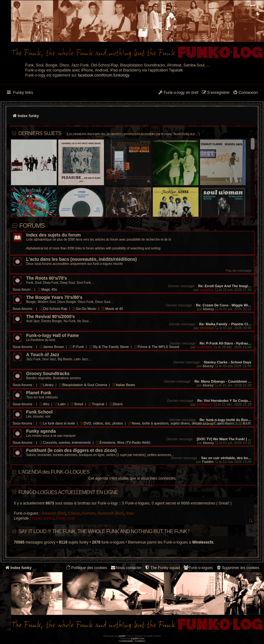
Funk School (39, 412)
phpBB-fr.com (138, 638)
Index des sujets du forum (53, 235)
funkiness (205, 347)
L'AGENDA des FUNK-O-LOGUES (54, 472)
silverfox (207, 290)
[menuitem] (245, 93)
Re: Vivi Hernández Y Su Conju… (224, 401)
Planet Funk (39, 393)
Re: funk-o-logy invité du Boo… (226, 420)
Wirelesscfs (203, 542)
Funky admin (43, 518)
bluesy (208, 309)
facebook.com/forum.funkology (104, 75)
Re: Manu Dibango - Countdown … (223, 381)
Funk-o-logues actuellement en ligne (68, 492)
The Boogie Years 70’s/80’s (54, 297)
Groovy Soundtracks (48, 374)
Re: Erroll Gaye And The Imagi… (225, 286)
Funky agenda (41, 431)
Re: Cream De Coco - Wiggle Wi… (224, 305)
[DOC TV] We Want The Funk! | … (224, 439)
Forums (32, 225)
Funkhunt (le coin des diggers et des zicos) (71, 450)
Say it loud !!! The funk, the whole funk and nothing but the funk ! (104, 531)
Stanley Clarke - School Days (227, 362)
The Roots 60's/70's (47, 278)
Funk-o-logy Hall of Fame (52, 336)
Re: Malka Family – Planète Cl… (225, 324)
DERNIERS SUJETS (109, 133)
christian (207, 328)
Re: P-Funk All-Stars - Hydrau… (225, 343)
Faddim (208, 462)
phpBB (122, 636)
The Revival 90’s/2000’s (51, 317)
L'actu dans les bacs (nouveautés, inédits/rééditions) (81, 259)
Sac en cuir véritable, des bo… (226, 458)
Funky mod (65, 518)
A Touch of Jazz (43, 355)
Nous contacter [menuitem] (126, 568)
